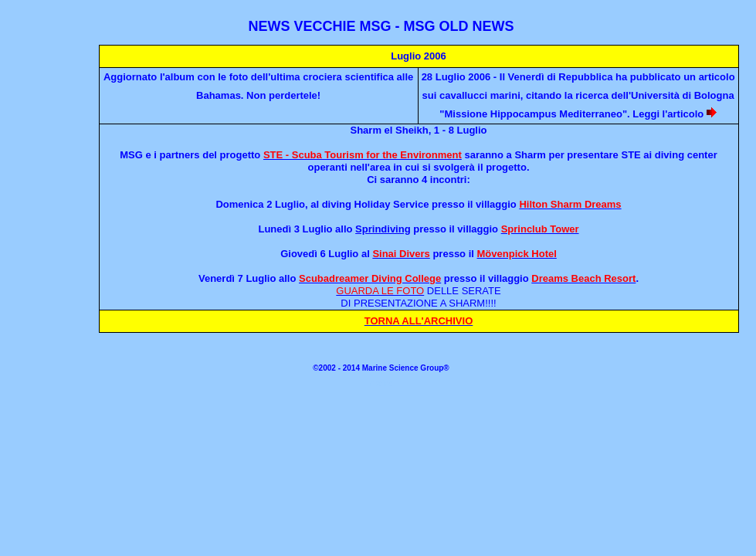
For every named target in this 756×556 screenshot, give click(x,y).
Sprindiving (383, 229)
